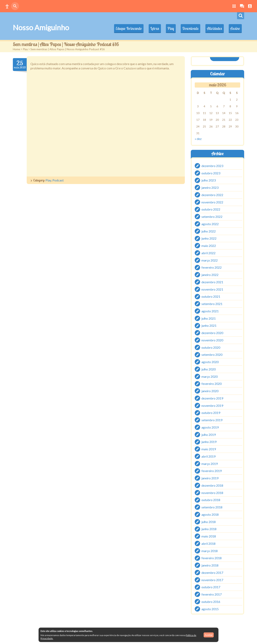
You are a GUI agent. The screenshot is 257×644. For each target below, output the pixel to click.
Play (168, 28)
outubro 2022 (211, 209)
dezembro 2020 (212, 333)
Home (17, 49)
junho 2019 (209, 442)
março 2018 (210, 551)
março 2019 (210, 463)
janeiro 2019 (210, 478)
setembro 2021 (212, 304)
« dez (198, 139)
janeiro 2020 (210, 391)
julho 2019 (209, 434)
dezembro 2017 (212, 573)
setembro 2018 (212, 507)
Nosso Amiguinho (41, 27)
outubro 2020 (211, 347)
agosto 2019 (210, 427)
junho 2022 (209, 238)
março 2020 (210, 376)
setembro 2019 (212, 420)
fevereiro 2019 (212, 471)
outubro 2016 (211, 602)
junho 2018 (209, 529)
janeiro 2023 (210, 187)
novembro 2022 (212, 202)
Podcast (58, 180)
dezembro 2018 (212, 485)
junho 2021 (209, 325)
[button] (7, 6)
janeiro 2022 (210, 275)
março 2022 (210, 260)
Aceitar (209, 635)
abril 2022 (208, 253)
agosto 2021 (210, 311)
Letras (151, 28)
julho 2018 (209, 522)
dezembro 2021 (212, 282)
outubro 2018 (211, 500)
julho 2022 (209, 231)
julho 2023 (209, 180)
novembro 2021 (212, 289)
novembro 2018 (212, 492)
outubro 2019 (211, 413)
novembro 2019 (212, 405)
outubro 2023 (211, 173)
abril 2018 (208, 543)
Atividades (213, 28)
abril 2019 (208, 456)
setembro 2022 (212, 217)
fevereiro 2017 (212, 594)
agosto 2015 (210, 609)
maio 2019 (209, 449)
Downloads (189, 28)
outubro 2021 (211, 296)
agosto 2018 (210, 514)
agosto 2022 (210, 224)
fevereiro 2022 (212, 267)
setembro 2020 (212, 355)
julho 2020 (209, 369)
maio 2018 (209, 536)
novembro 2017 (212, 580)
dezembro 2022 (212, 195)
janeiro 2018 (210, 565)
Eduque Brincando (125, 28)
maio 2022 (209, 246)
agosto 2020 (210, 362)
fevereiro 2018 (212, 558)
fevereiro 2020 (212, 384)
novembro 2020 (212, 340)
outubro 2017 (211, 587)
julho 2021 (209, 318)
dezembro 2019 (212, 398)
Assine (235, 28)
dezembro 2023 (212, 166)
